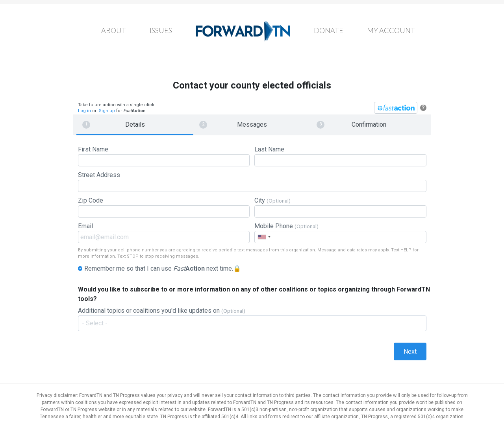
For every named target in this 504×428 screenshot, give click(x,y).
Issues (161, 30)
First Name (164, 156)
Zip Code (164, 207)
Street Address (252, 182)
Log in (84, 111)
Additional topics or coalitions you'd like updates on (252, 321)
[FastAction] (396, 108)
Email (164, 233)
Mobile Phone (340, 233)
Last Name (340, 156)
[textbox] (256, 323)
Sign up (107, 111)
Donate (329, 30)
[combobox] (264, 237)
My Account (391, 30)
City (340, 207)
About (114, 30)
